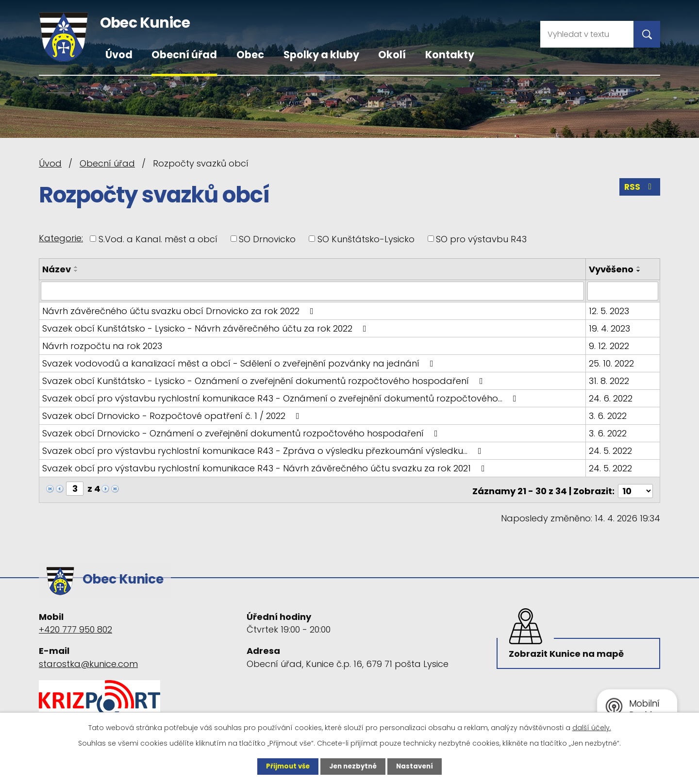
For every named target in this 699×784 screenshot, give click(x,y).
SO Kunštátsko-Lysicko (366, 239)
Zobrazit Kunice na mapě (568, 649)
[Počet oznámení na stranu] (635, 488)
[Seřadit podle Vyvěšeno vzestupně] (639, 267)
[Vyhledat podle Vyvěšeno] (623, 291)
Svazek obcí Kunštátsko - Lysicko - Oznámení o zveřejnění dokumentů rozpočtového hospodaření (265, 380)
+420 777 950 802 (75, 623)
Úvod (119, 55)
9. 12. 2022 (609, 345)
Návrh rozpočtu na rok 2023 (102, 345)
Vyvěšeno (612, 269)
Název (57, 269)
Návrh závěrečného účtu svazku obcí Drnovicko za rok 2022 (180, 310)
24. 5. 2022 (611, 450)
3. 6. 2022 (608, 415)
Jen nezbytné (353, 766)
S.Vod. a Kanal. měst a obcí (158, 239)
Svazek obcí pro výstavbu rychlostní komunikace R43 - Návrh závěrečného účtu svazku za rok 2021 (266, 468)
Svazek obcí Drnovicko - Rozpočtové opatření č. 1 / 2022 (173, 415)
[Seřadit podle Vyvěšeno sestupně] (639, 271)
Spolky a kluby (321, 55)
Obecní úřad (184, 55)
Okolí (392, 55)
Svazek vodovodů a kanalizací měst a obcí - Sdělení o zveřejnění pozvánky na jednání (240, 363)
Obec (250, 55)
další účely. (592, 727)
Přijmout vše (285, 766)
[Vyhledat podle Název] (313, 291)
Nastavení (417, 766)
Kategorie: (61, 238)
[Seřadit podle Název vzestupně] (76, 267)
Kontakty (450, 55)
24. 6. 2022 (611, 398)
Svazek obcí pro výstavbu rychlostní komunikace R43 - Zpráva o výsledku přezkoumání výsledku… (264, 450)
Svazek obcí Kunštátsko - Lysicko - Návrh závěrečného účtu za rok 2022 (206, 328)
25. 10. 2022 (612, 363)
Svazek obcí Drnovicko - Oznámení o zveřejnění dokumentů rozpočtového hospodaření (242, 433)
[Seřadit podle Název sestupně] (76, 271)
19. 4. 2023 (610, 328)
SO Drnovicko (267, 239)
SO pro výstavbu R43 (481, 239)
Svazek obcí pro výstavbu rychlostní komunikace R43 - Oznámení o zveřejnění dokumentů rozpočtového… (281, 398)
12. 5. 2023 (609, 310)
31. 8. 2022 (609, 380)
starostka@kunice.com (88, 657)
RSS (639, 189)
